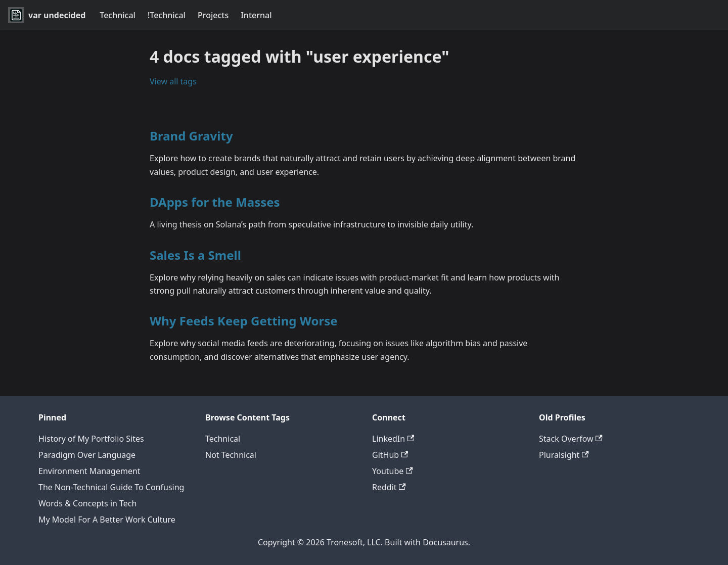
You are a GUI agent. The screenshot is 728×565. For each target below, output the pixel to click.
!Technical (167, 15)
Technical (118, 15)
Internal (256, 15)
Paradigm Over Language (87, 455)
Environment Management (89, 471)
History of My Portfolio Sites (91, 439)
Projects (213, 15)
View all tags (173, 81)
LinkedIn (393, 439)
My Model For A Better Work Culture (107, 520)
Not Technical (231, 455)
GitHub (390, 455)
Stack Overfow (571, 439)
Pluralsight (564, 455)
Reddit (389, 487)
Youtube (393, 471)
